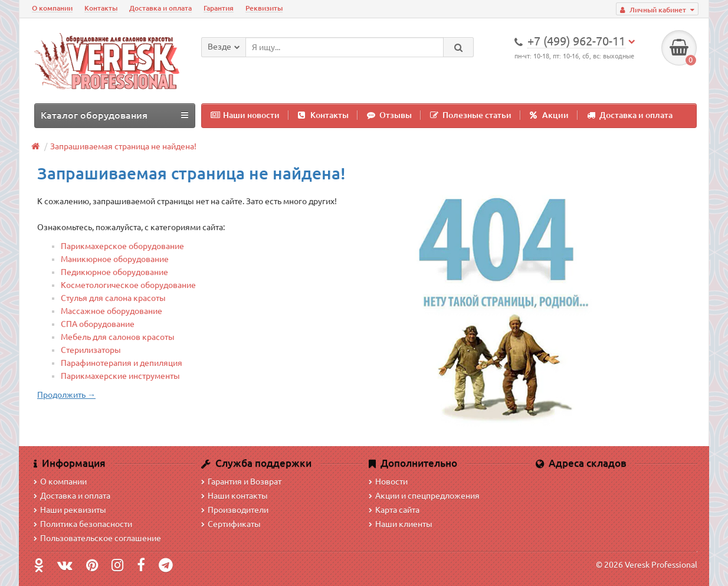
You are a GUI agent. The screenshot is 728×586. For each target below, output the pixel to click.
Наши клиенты (401, 524)
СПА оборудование (98, 324)
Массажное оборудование (112, 311)
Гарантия (219, 8)
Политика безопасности (83, 524)
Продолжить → (66, 395)
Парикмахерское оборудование (122, 246)
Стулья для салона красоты (113, 298)
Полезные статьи (471, 115)
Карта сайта (394, 510)
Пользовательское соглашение (97, 538)
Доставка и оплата (160, 8)
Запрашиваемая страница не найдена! (123, 146)
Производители (235, 510)
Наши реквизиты (70, 510)
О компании (52, 8)
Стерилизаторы (91, 350)
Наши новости (245, 115)
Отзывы (389, 115)
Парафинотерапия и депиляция (122, 363)
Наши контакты (235, 496)
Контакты (101, 8)
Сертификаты (231, 524)
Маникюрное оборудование (115, 259)
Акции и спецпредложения (424, 496)
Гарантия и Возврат (241, 482)
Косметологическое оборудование (128, 285)
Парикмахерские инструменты (120, 376)
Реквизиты (264, 8)
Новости (388, 482)
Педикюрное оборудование (114, 272)
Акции (549, 115)
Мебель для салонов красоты (118, 337)
